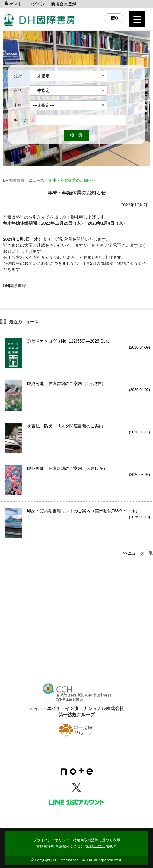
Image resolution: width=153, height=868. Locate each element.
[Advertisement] (76, 620)
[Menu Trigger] (137, 19)
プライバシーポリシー (51, 840)
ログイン (37, 4)
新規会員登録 (64, 4)
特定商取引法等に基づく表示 (97, 840)
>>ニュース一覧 (138, 553)
